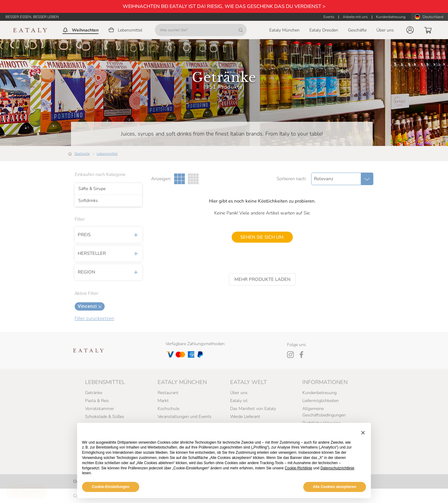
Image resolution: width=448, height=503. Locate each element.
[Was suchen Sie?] (201, 30)
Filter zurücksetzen (94, 319)
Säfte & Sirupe (92, 189)
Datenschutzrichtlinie (337, 468)
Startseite (82, 154)
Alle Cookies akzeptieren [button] (335, 487)
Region (108, 272)
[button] (410, 30)
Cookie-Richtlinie (298, 468)
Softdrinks (88, 201)
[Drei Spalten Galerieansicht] (179, 179)
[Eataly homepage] (30, 30)
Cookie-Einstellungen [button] (111, 487)
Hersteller (108, 253)
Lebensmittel (107, 154)
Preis (108, 235)
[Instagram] (290, 355)
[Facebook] (301, 355)
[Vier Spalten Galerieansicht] (193, 179)
